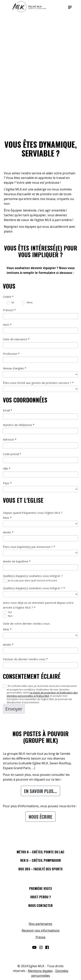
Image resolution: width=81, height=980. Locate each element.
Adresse (10, 439)
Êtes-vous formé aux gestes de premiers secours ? (38, 383)
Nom (7, 325)
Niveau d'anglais (15, 368)
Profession (11, 354)
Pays (7, 483)
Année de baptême (17, 561)
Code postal (12, 454)
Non (8, 616)
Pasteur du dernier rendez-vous (25, 659)
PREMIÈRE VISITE (41, 888)
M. (11, 302)
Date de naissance (16, 339)
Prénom (9, 310)
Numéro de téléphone (19, 425)
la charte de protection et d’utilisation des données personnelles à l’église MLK (42, 694)
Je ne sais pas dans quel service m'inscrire (30, 581)
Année (8, 532)
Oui (7, 612)
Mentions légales (40, 971)
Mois (7, 518)
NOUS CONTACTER (40, 905)
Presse (40, 937)
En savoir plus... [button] (40, 791)
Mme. (27, 302)
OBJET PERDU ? (41, 897)
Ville (7, 468)
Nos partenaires (40, 924)
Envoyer (14, 709)
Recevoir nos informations (41, 930)
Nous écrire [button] (40, 817)
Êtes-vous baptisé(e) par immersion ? (29, 547)
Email (7, 410)
